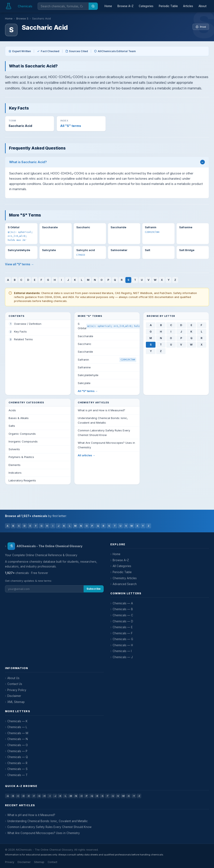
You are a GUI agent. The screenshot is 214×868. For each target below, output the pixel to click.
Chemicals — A (123, 603)
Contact (52, 862)
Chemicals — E (123, 627)
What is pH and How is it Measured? (31, 815)
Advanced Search (125, 584)
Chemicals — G (123, 639)
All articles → (87, 455)
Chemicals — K (17, 721)
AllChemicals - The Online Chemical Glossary (45, 546)
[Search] (93, 6)
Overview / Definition (28, 324)
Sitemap (39, 862)
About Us (13, 678)
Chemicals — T (17, 775)
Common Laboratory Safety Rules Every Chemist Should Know (49, 827)
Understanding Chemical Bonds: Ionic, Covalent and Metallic (48, 821)
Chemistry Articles (125, 578)
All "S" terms (71, 126)
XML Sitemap (16, 702)
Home (108, 6)
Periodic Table (168, 6)
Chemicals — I (122, 651)
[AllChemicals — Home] (19, 6)
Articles (188, 6)
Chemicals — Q (18, 757)
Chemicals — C (123, 615)
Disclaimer (14, 696)
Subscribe (94, 589)
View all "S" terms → (19, 264)
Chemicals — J (123, 657)
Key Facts (20, 331)
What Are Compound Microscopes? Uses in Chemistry (44, 833)
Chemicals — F (123, 633)
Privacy (10, 862)
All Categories (122, 566)
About (203, 6)
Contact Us (15, 684)
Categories (146, 6)
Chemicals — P (17, 751)
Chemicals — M (18, 733)
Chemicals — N (18, 739)
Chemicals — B (123, 609)
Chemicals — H (123, 645)
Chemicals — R (17, 763)
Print (201, 27)
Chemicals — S (17, 769)
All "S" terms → (88, 391)
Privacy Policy (17, 690)
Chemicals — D (123, 621)
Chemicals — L (17, 727)
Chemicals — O (18, 745)
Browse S (22, 19)
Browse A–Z (125, 6)
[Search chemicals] (63, 6)
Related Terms (23, 339)
